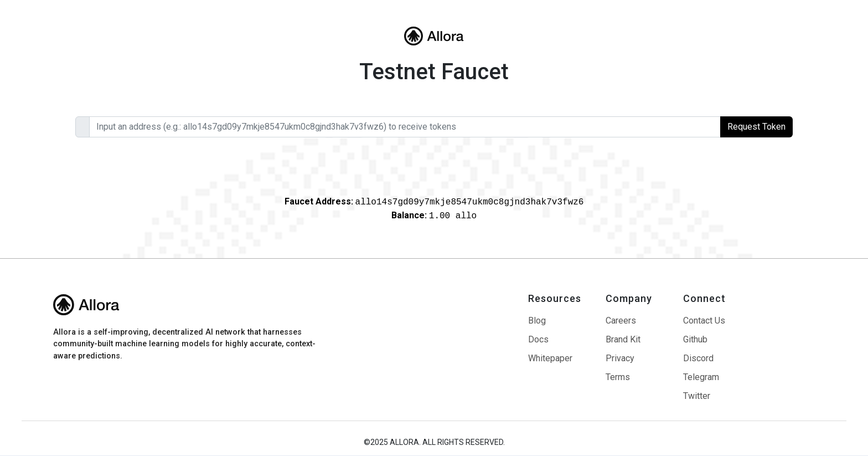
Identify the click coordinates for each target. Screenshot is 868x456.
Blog (537, 321)
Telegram (701, 377)
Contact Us (704, 321)
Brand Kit (623, 340)
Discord (698, 358)
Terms (618, 377)
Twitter (697, 396)
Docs (538, 340)
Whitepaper (550, 358)
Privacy (620, 358)
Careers (621, 321)
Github (695, 340)
